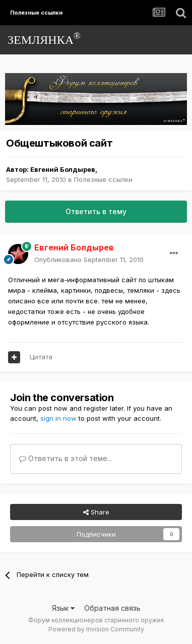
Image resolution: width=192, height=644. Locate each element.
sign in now (58, 418)
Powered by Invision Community (96, 629)
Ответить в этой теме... (66, 458)
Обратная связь (112, 608)
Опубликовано (89, 260)
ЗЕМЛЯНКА (44, 39)
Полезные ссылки (103, 179)
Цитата (41, 357)
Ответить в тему (96, 211)
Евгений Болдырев (63, 169)
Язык (63, 608)
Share (96, 512)
